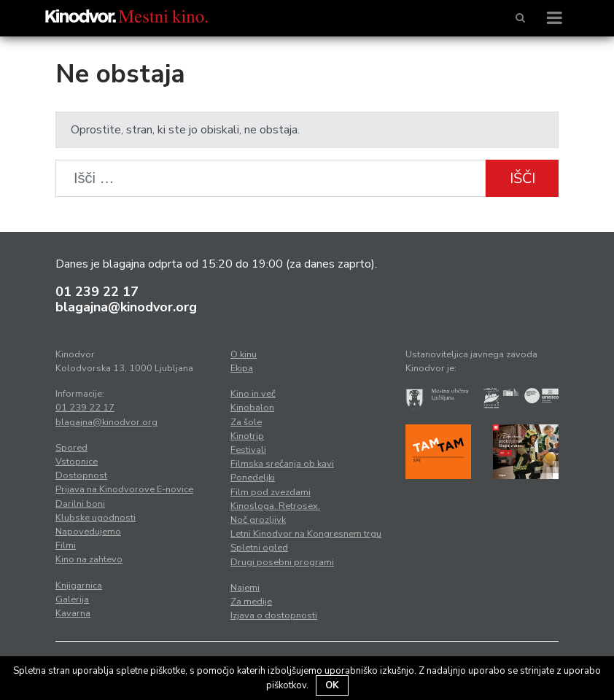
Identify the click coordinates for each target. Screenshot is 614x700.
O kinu (244, 354)
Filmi (66, 545)
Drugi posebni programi (282, 562)
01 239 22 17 (97, 292)
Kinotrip (247, 436)
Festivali (248, 450)
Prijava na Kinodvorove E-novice (124, 489)
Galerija (72, 599)
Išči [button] (522, 178)
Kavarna (73, 613)
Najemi (245, 588)
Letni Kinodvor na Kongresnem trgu (306, 534)
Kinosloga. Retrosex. (275, 506)
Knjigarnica (79, 586)
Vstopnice (77, 462)
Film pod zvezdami (271, 492)
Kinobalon (252, 408)
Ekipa (242, 368)
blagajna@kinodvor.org (126, 307)
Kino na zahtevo (89, 559)
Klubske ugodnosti (96, 518)
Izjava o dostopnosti (274, 615)
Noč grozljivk (258, 520)
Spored (71, 448)
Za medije (251, 602)
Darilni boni (80, 504)
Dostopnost (81, 475)
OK (332, 685)
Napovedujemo (88, 532)
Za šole (246, 422)
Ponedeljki (253, 478)
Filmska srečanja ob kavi (282, 464)
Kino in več (253, 394)
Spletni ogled (259, 548)
